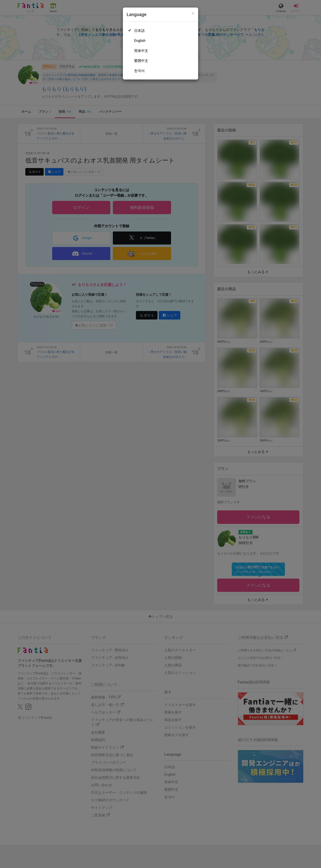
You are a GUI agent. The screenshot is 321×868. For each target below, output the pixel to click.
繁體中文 (141, 61)
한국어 (139, 71)
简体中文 (141, 51)
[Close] (193, 13)
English (140, 41)
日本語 (139, 31)
